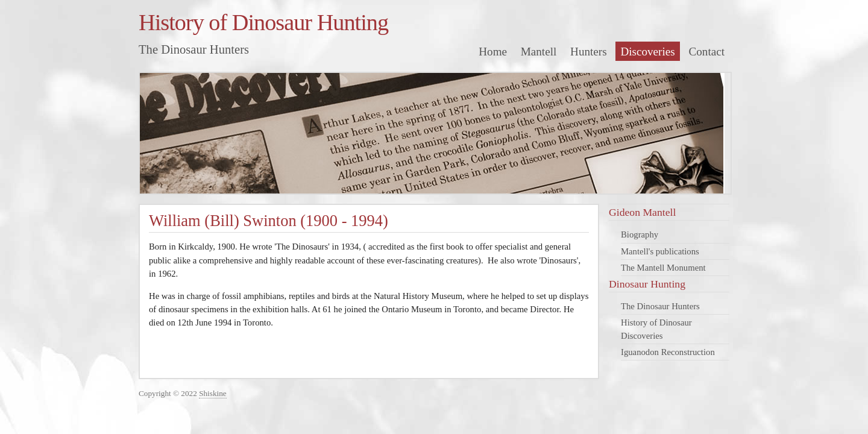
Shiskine (213, 393)
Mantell (539, 52)
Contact (707, 52)
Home (493, 52)
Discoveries (647, 52)
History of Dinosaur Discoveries (656, 329)
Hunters (589, 52)
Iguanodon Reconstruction (668, 352)
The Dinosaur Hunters (660, 306)
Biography (640, 234)
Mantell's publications (660, 251)
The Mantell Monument (663, 268)
